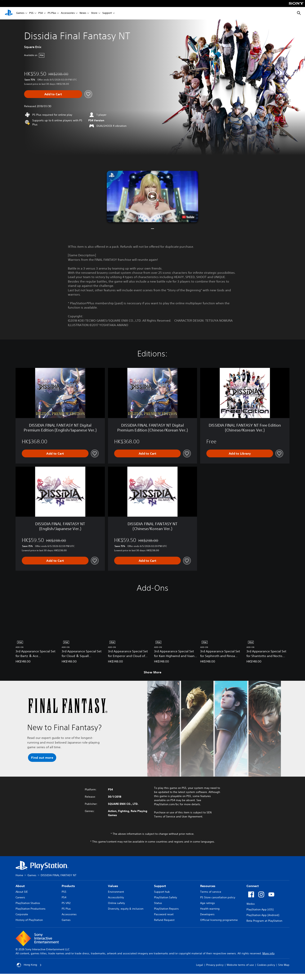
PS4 (41, 13)
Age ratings (208, 903)
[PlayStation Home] (9, 13)
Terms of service (211, 892)
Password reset (164, 914)
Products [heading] (68, 886)
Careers (20, 897)
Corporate (22, 914)
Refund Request (164, 920)
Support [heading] (160, 886)
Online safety (116, 903)
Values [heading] (113, 886)
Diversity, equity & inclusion (126, 909)
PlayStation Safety (166, 897)
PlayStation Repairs (166, 909)
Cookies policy (266, 965)
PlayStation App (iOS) (260, 909)
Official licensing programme (219, 920)
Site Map (284, 965)
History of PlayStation (29, 920)
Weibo (251, 904)
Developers (207, 914)
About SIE (22, 892)
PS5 (31, 13)
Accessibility (116, 897)
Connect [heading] (253, 886)
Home (19, 875)
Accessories (68, 13)
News (83, 13)
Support (107, 13)
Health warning (210, 909)
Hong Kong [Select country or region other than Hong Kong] (29, 965)
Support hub (162, 892)
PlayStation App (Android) (263, 915)
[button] (152, 196)
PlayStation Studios (28, 903)
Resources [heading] (208, 886)
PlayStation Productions (31, 909)
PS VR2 (66, 903)
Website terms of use (240, 965)
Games (20, 13)
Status (158, 903)
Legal (200, 965)
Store (94, 13)
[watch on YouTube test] (188, 217)
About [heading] (20, 886)
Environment (116, 892)
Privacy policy (215, 965)
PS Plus (52, 13)
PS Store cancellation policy (218, 897)
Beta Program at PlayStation (264, 921)
